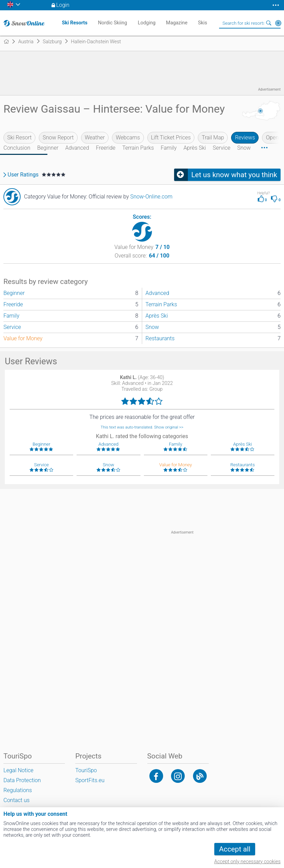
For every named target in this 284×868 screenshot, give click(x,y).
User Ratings (23, 175)
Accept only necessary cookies (247, 862)
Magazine (177, 23)
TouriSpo (86, 770)
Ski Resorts (75, 23)
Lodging (147, 23)
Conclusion (17, 148)
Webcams (128, 138)
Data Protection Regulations (22, 785)
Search (269, 23)
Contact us (16, 800)
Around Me (278, 23)
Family (169, 148)
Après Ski (195, 148)
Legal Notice (18, 770)
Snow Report (58, 138)
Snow (244, 148)
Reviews (245, 138)
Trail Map (213, 138)
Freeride (106, 148)
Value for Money (23, 338)
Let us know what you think (234, 175)
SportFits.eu (90, 780)
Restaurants (160, 338)
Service (222, 148)
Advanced (77, 148)
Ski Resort (19, 138)
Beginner (48, 148)
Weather (95, 138)
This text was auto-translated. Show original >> (142, 427)
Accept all (235, 849)
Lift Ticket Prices (171, 138)
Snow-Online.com (151, 197)
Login (63, 5)
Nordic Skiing (112, 23)
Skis (202, 23)
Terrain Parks (138, 148)
